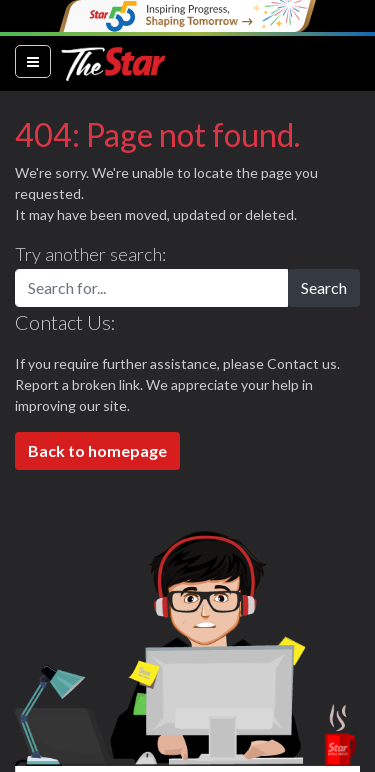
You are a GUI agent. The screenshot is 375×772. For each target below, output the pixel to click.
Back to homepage (97, 450)
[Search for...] (151, 288)
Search (324, 287)
